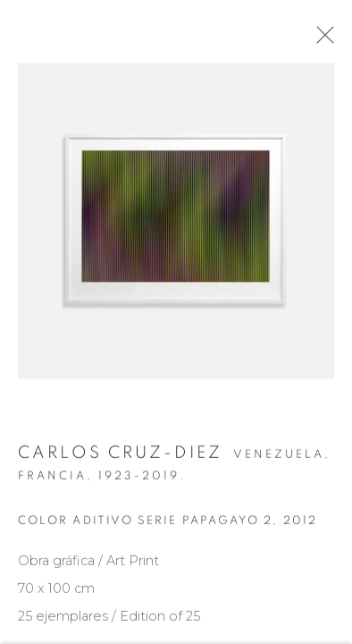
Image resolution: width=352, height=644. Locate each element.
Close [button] (322, 40)
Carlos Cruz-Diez (120, 458)
